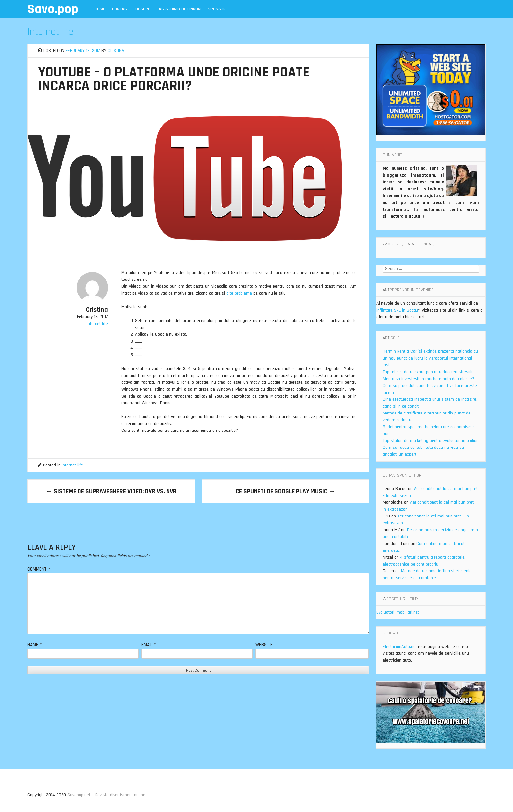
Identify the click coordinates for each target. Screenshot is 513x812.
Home (100, 9)
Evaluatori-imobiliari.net (398, 612)
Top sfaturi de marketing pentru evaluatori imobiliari (431, 441)
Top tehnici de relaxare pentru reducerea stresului (429, 372)
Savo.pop (53, 9)
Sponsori (217, 9)
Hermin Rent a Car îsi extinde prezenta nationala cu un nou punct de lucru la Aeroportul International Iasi (430, 358)
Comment (39, 569)
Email (149, 645)
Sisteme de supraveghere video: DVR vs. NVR (111, 491)
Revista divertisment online (120, 795)
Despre (143, 9)
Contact (120, 9)
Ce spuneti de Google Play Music (285, 491)
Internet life (50, 32)
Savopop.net (79, 795)
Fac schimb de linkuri (179, 9)
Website (264, 645)
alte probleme (239, 293)
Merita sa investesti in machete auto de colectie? (429, 379)
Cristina (116, 51)
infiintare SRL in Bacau (397, 310)
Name (35, 645)
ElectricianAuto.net (400, 647)
